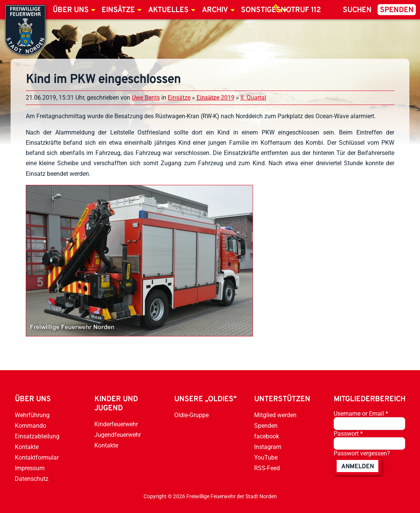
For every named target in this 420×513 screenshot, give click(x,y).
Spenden (397, 10)
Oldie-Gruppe (191, 415)
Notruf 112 (301, 10)
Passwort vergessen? (362, 453)
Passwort (348, 434)
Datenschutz (32, 479)
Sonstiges (261, 10)
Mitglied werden (275, 415)
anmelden (358, 467)
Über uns (71, 10)
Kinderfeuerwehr (116, 424)
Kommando (30, 426)
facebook (267, 436)
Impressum (30, 468)
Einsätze (118, 10)
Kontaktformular (37, 457)
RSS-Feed (267, 468)
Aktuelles (168, 10)
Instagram (268, 447)
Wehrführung (32, 415)
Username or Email (361, 414)
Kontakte (27, 447)
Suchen (357, 10)
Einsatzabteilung (37, 436)
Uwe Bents (146, 98)
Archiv (215, 10)
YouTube (266, 457)
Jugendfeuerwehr (118, 435)
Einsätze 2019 (215, 98)
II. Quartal (253, 98)
